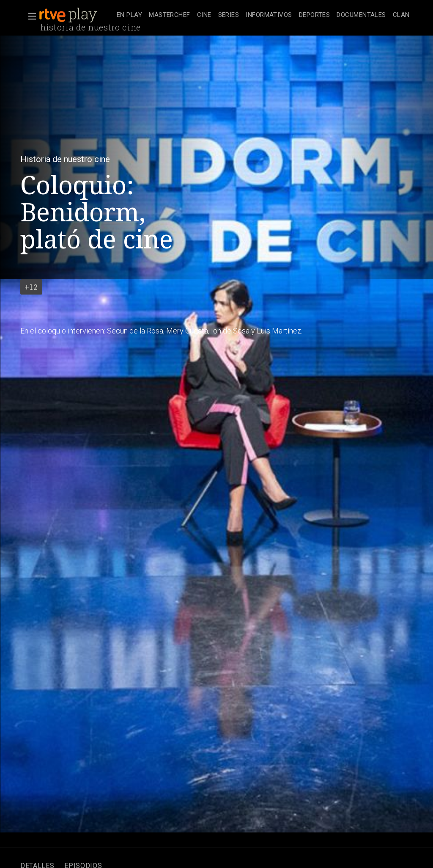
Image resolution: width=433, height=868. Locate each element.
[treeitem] (129, 15)
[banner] (76, 15)
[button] (30, 16)
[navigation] (263, 15)
